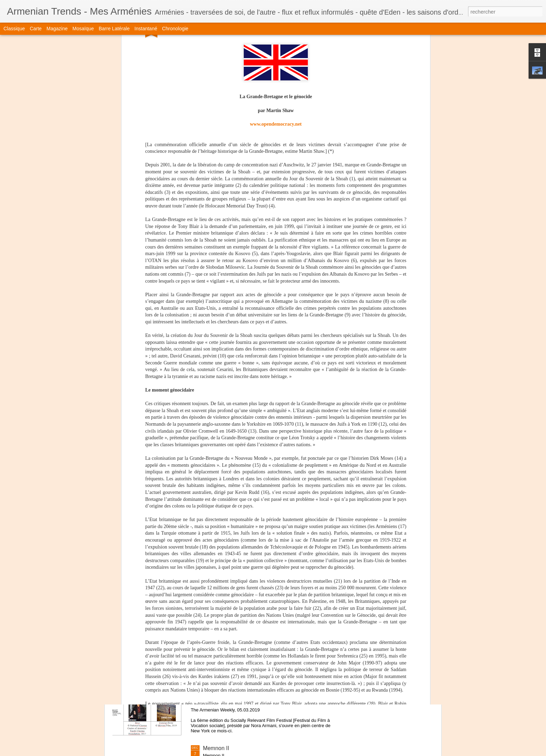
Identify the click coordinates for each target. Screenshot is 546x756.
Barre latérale (114, 29)
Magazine (57, 29)
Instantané (146, 29)
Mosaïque (83, 29)
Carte (36, 29)
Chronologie (175, 29)
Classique (14, 29)
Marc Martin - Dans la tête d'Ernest (246, 590)
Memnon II (216, 748)
